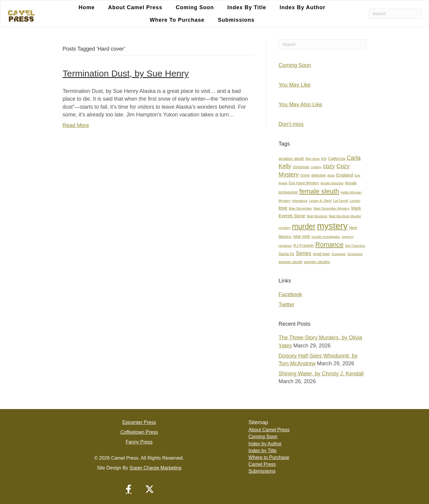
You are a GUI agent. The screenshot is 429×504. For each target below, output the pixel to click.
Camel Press (262, 464)
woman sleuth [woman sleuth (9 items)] (290, 262)
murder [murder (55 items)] (304, 226)
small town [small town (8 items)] (321, 254)
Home (87, 7)
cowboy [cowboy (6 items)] (316, 167)
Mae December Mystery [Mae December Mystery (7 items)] (331, 208)
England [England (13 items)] (345, 175)
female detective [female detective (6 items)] (332, 183)
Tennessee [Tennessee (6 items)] (355, 254)
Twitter (286, 305)
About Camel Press (135, 7)
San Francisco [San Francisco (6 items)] (355, 246)
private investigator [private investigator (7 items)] (326, 237)
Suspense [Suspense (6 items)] (339, 254)
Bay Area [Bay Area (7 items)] (313, 159)
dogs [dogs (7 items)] (331, 175)
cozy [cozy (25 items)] (329, 166)
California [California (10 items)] (337, 159)
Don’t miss (291, 124)
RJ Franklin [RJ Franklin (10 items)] (304, 245)
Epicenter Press (139, 422)
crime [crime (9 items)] (305, 175)
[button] (129, 489)
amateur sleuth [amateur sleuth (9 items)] (291, 159)
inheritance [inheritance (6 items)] (300, 201)
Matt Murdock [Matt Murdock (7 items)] (317, 216)
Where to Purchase (177, 20)
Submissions (236, 20)
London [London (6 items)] (355, 201)
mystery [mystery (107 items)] (332, 226)
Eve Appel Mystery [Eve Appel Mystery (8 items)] (304, 183)
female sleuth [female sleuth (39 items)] (319, 191)
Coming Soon (195, 7)
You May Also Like (300, 104)
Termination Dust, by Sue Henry (126, 73)
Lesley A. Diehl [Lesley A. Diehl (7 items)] (320, 201)
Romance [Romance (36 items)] (329, 245)
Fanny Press (139, 442)
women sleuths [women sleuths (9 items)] (317, 262)
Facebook (290, 294)
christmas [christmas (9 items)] (301, 167)
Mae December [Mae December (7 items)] (300, 208)
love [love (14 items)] (283, 208)
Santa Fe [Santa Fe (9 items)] (286, 254)
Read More (76, 125)
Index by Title (247, 7)
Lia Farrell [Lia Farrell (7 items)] (341, 201)
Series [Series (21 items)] (304, 253)
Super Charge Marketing (156, 468)
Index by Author (303, 7)
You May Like (294, 85)
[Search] (395, 14)
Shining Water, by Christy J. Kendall (321, 374)
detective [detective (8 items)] (319, 175)
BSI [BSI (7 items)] (324, 159)
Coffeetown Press (139, 432)
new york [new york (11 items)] (301, 236)
